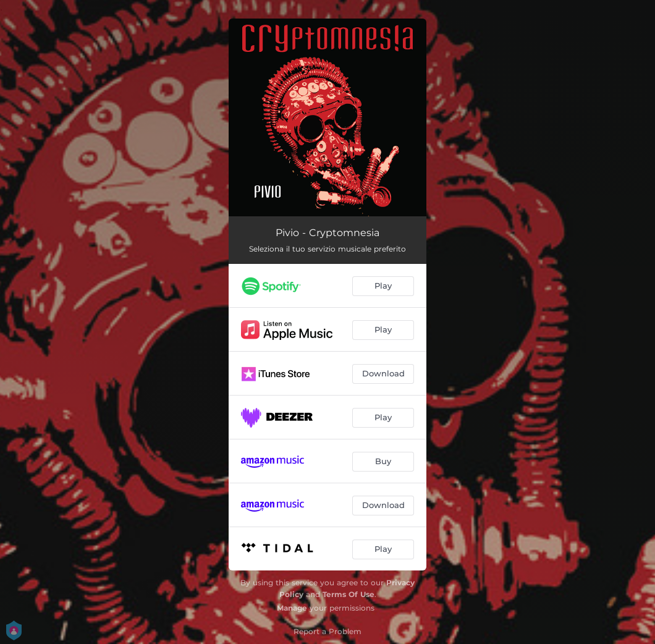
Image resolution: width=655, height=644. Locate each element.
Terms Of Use (349, 594)
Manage (292, 608)
